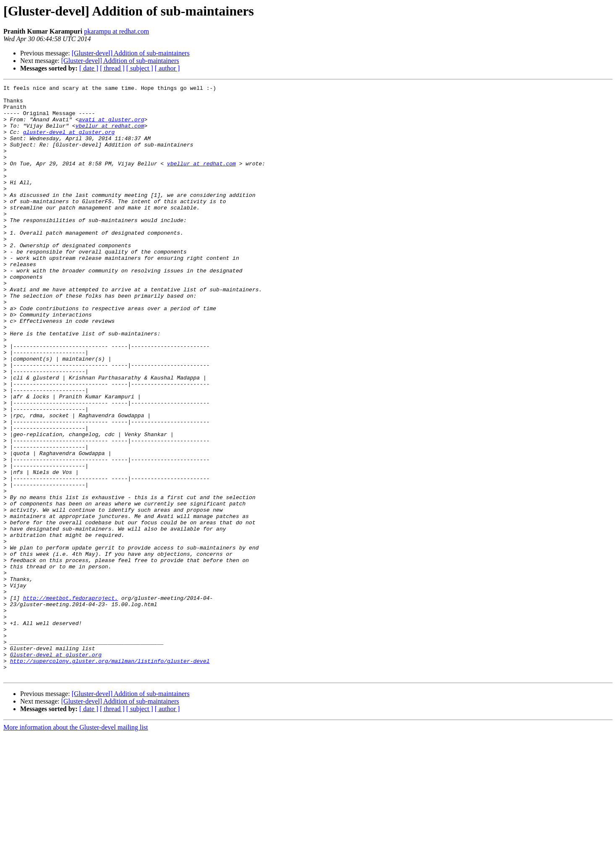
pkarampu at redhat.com (116, 31)
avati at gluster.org (111, 127)
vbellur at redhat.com (110, 134)
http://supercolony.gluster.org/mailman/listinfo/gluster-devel (110, 777)
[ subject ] (140, 68)
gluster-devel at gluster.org (69, 142)
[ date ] (89, 68)
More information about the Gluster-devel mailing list (76, 846)
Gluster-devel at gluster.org (56, 769)
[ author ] (167, 68)
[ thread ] (112, 68)
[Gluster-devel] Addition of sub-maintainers (131, 53)
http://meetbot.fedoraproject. (70, 701)
